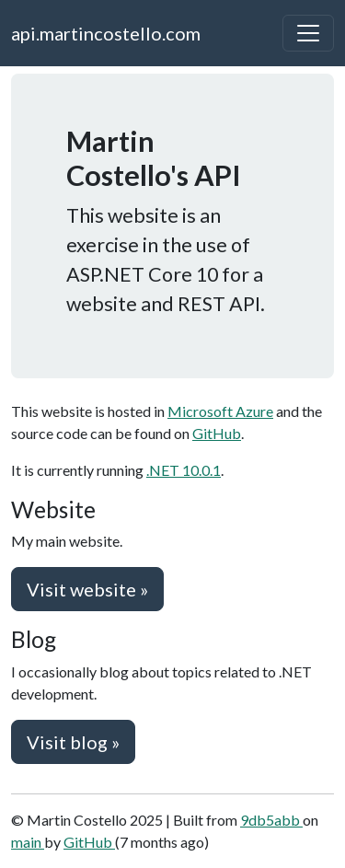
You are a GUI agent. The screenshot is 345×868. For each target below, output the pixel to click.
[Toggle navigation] (308, 33)
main (28, 842)
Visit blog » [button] (73, 742)
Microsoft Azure (220, 411)
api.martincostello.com (106, 33)
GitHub (217, 433)
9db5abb (271, 820)
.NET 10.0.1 (184, 470)
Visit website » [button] (87, 589)
